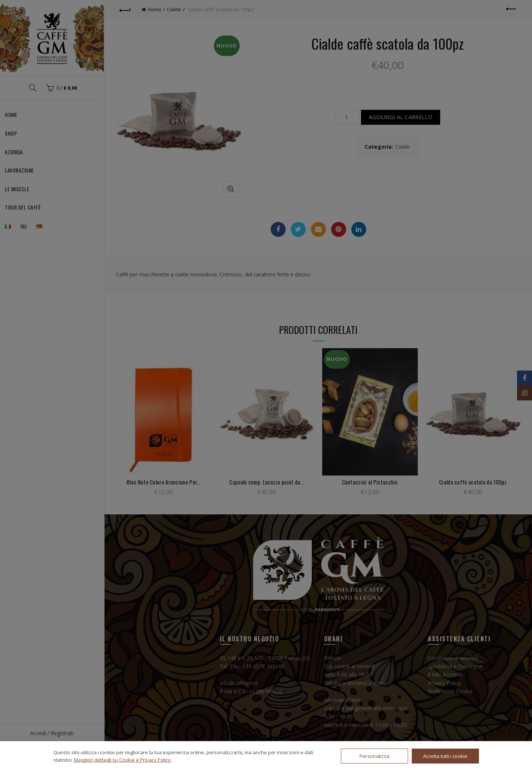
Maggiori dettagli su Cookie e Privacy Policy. (123, 760)
